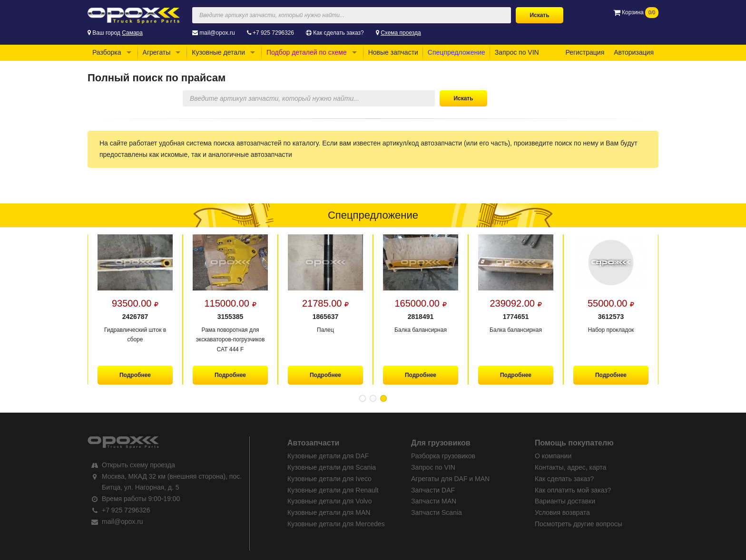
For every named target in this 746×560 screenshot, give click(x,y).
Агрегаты (157, 52)
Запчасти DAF (433, 490)
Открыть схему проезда (138, 465)
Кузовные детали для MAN (329, 512)
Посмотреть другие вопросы (579, 524)
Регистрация (585, 52)
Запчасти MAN (434, 501)
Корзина (636, 12)
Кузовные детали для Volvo (330, 501)
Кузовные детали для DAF (328, 456)
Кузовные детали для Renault (333, 490)
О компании (553, 456)
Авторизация (634, 52)
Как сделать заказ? (338, 33)
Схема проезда (401, 33)
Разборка (107, 52)
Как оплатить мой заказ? (573, 490)
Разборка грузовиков (443, 456)
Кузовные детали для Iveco (329, 479)
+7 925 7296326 (273, 33)
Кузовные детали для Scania (332, 467)
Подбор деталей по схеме (307, 52)
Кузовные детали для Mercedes (336, 524)
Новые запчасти (393, 52)
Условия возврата (562, 512)
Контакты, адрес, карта (570, 467)
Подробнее (135, 375)
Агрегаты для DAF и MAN (450, 479)
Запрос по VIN (517, 52)
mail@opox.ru (217, 33)
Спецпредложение (456, 52)
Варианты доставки (565, 501)
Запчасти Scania (437, 512)
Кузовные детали (218, 52)
